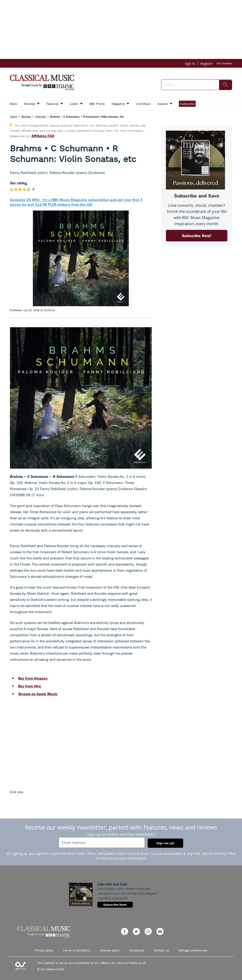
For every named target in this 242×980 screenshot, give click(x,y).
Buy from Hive (30, 686)
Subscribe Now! (115, 905)
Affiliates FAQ (43, 136)
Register (206, 64)
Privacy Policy (225, 854)
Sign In (190, 64)
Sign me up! (165, 843)
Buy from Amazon (33, 678)
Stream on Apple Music (38, 694)
